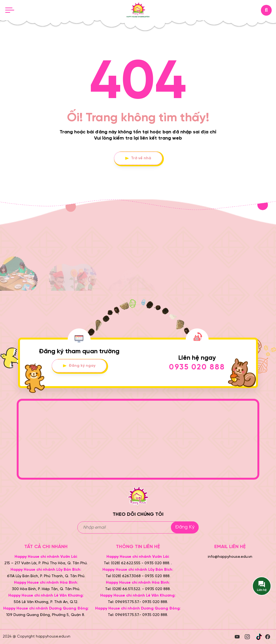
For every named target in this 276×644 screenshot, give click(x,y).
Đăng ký (185, 527)
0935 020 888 (197, 367)
